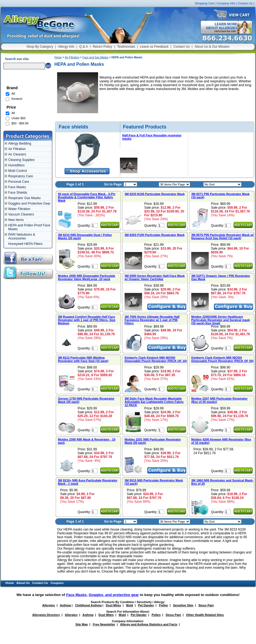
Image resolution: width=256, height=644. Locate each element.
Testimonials (126, 47)
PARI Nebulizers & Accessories (22, 236)
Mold (130, 605)
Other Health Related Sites (205, 615)
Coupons (57, 583)
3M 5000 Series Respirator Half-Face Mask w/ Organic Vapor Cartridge (155, 277)
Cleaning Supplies (21, 160)
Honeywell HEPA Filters (25, 244)
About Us (23, 583)
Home (58, 57)
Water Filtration (19, 209)
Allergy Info (66, 47)
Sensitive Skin (183, 605)
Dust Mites (113, 605)
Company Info (226, 3)
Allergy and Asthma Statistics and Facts (148, 624)
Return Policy (102, 47)
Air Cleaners (17, 154)
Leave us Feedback (154, 47)
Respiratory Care (21, 176)
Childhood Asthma (88, 605)
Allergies (49, 605)
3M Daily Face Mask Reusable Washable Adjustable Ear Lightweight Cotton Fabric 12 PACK (154, 402)
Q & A (83, 47)
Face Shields (18, 193)
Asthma (65, 605)
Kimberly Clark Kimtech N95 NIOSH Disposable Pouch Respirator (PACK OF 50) (222, 359)
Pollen (164, 605)
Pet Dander (146, 605)
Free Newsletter (104, 624)
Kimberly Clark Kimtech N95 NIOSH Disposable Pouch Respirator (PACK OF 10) (156, 359)
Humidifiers (16, 165)
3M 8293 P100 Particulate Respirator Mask (155, 235)
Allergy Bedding (20, 143)
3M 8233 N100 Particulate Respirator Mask (155, 194)
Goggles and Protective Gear (29, 203)
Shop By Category (40, 47)
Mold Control (17, 171)
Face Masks (17, 187)
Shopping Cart (204, 3)
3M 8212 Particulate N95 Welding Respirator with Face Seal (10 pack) (83, 359)
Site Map (82, 624)
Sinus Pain (206, 605)
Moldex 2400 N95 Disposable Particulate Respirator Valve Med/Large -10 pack (87, 277)
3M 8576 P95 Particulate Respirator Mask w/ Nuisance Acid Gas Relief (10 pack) (222, 236)
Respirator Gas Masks (24, 198)
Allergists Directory (46, 615)
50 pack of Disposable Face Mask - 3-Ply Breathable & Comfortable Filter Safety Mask (87, 197)
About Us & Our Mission (212, 47)
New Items (16, 220)
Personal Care (19, 182)
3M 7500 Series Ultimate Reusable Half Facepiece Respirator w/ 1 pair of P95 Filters (152, 320)
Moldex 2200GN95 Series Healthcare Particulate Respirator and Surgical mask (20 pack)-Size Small (221, 320)
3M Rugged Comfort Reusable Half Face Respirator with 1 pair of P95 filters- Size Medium (87, 320)
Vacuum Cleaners (21, 214)
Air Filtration (17, 149)
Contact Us (245, 3)
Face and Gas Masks (95, 57)
